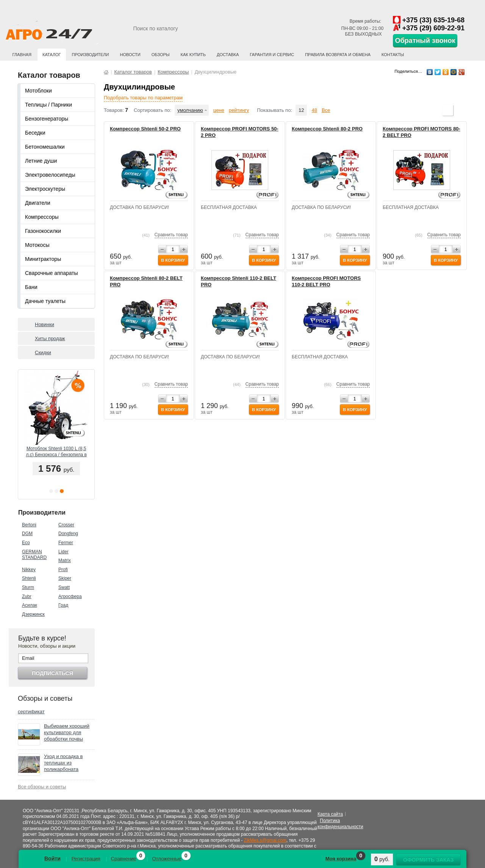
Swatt (64, 587)
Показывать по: (275, 110)
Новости (130, 55)
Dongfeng (68, 534)
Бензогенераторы (47, 119)
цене (219, 110)
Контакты (393, 55)
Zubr (27, 596)
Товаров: (114, 110)
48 (314, 110)
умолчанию (190, 110)
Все (326, 110)
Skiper (65, 578)
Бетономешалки (45, 147)
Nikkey (29, 570)
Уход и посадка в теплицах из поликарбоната (63, 763)
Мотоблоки (38, 91)
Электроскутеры (45, 189)
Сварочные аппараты (52, 273)
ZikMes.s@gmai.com (265, 840)
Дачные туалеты (45, 301)
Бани (31, 287)
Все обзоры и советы (42, 787)
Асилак (30, 605)
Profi (63, 570)
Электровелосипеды (50, 175)
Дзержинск (33, 614)
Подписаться (52, 673)
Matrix (65, 560)
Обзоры (161, 55)
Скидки (43, 352)
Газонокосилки (43, 231)
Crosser (66, 525)
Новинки (45, 324)
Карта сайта (330, 814)
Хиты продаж (50, 338)
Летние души (41, 161)
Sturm (28, 587)
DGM (27, 534)
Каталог (52, 55)
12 (301, 110)
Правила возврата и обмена (338, 55)
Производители (91, 55)
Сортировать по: (153, 110)
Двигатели (38, 203)
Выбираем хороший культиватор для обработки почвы (67, 732)
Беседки (35, 133)
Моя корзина (341, 859)
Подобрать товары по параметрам (143, 98)
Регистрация (86, 859)
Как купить (193, 55)
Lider (63, 552)
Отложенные (167, 859)
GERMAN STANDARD (34, 555)
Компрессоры (42, 217)
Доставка (228, 55)
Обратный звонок (425, 41)
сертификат (31, 712)
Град (63, 605)
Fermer (66, 543)
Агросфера (70, 596)
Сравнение (124, 859)
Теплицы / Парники (48, 105)
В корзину (173, 260)
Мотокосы (37, 245)
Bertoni (29, 525)
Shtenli (29, 578)
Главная (22, 55)
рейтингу (239, 110)
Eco (26, 543)
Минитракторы (43, 259)
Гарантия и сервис (272, 55)
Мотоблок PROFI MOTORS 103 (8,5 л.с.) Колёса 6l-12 (56, 452)
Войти (52, 859)
